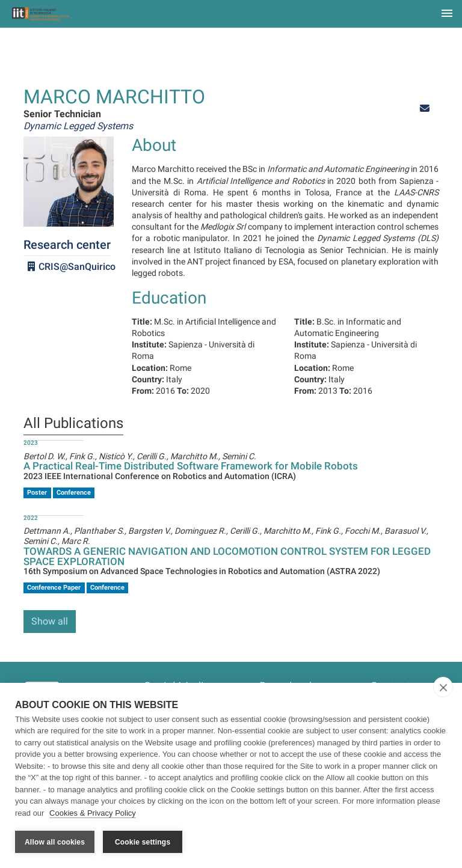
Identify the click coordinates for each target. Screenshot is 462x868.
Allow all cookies (55, 842)
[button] (425, 108)
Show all (50, 621)
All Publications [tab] (73, 424)
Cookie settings (143, 842)
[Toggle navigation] (447, 14)
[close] (443, 687)
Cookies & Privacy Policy (93, 813)
